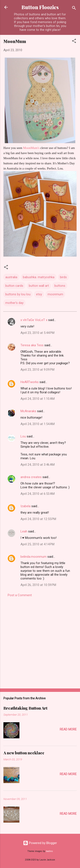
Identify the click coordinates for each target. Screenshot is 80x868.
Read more (68, 729)
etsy (39, 294)
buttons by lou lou (18, 294)
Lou (23, 436)
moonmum (55, 294)
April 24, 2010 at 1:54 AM (38, 424)
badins (49, 851)
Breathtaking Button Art (25, 708)
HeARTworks (30, 382)
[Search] (74, 9)
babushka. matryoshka (39, 277)
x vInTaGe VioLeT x (34, 320)
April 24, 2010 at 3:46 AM (38, 465)
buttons (60, 286)
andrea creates (31, 477)
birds (63, 277)
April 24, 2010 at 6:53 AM (38, 494)
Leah (24, 531)
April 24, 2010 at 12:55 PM (38, 519)
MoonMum (15, 41)
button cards (14, 286)
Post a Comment (20, 595)
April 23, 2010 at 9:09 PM (37, 370)
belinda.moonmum (33, 557)
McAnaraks (28, 411)
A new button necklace (24, 753)
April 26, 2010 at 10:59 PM (38, 585)
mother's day (14, 303)
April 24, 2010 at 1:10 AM (38, 399)
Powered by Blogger (40, 843)
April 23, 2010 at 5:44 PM (37, 333)
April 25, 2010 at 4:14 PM (37, 544)
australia (11, 277)
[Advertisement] (40, 641)
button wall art (39, 286)
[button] (74, 42)
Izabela (25, 506)
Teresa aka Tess (32, 345)
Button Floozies (40, 7)
